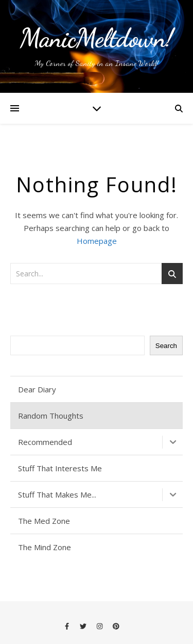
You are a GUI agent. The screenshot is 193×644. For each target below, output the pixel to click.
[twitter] (84, 626)
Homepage (97, 241)
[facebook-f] (68, 626)
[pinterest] (116, 626)
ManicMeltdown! (97, 38)
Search (166, 346)
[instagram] (100, 626)
